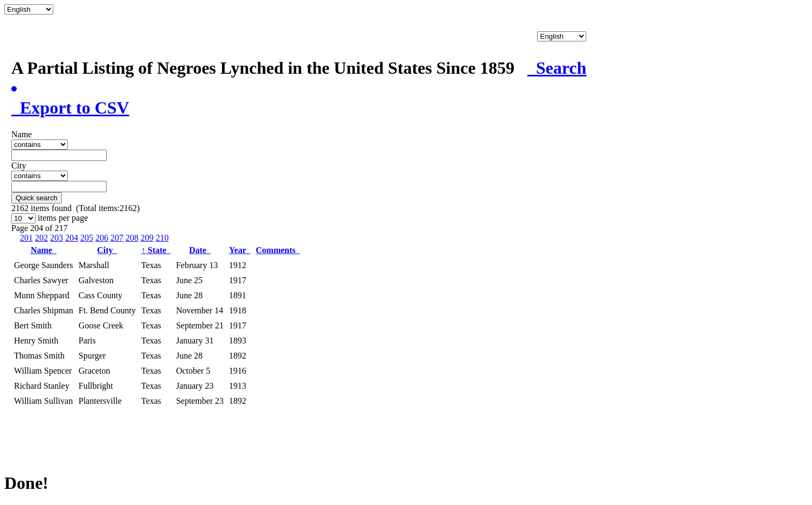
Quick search (37, 198)
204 (72, 238)
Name (44, 250)
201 (26, 238)
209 (147, 238)
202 (41, 238)
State (156, 250)
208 (132, 238)
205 (87, 238)
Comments (278, 250)
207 (117, 238)
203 (57, 238)
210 (162, 238)
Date (200, 250)
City (107, 250)
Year (240, 250)
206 (102, 238)
